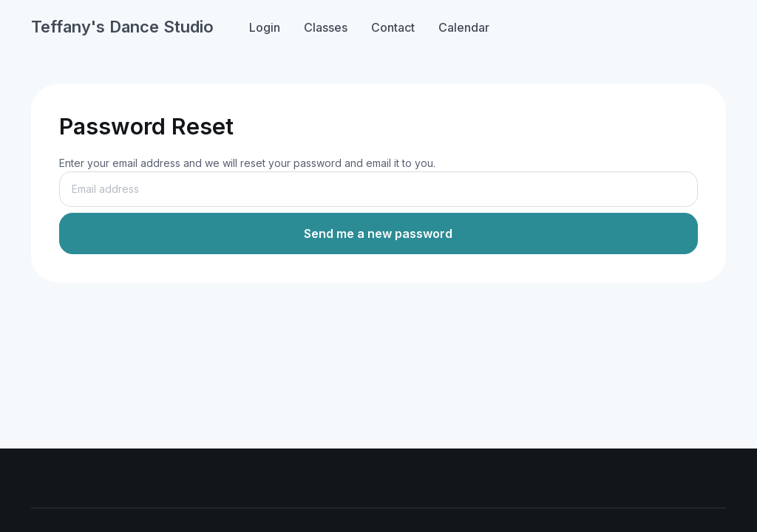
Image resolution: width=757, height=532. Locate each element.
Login (265, 27)
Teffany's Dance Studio (122, 27)
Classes (326, 27)
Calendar (464, 27)
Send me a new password (378, 233)
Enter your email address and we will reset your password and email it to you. (247, 163)
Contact (393, 27)
